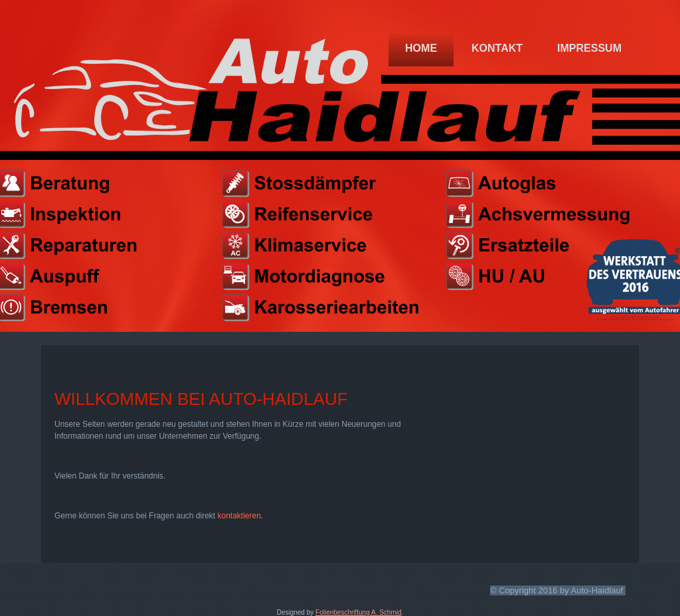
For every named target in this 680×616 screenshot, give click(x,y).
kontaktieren (239, 516)
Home (421, 48)
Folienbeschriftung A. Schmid (359, 612)
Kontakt (497, 48)
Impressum (589, 48)
